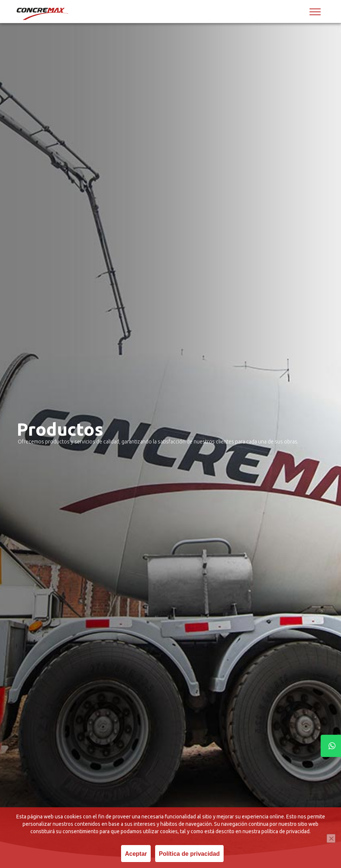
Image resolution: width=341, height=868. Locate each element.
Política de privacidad (189, 854)
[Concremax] (43, 14)
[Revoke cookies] (331, 838)
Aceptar (136, 854)
